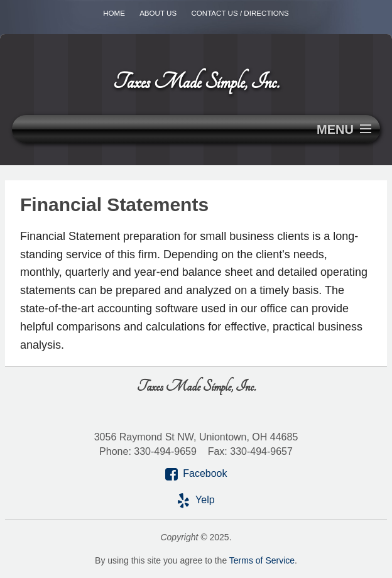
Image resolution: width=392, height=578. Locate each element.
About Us (158, 13)
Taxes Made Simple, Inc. (196, 82)
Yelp (205, 500)
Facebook (205, 473)
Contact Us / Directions (240, 13)
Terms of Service (262, 560)
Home (114, 13)
